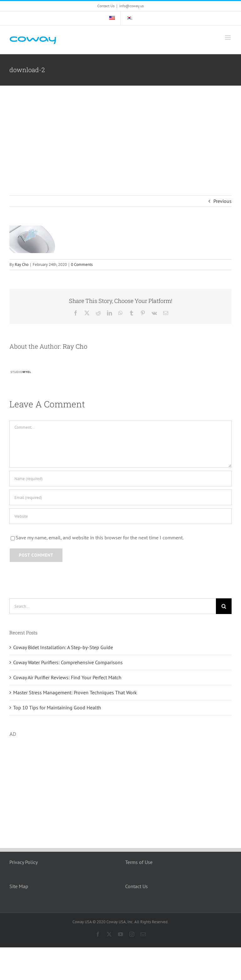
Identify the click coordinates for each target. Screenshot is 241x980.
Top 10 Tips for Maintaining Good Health (57, 707)
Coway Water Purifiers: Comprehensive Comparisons (68, 662)
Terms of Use (139, 862)
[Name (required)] (120, 479)
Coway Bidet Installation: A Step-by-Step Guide (63, 647)
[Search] (224, 606)
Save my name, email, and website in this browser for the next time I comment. (100, 538)
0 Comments (82, 265)
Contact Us (137, 886)
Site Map (19, 886)
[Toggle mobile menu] (228, 37)
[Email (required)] (120, 497)
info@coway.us (131, 6)
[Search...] (113, 606)
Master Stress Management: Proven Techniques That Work (75, 692)
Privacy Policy (24, 862)
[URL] (120, 516)
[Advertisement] (120, 133)
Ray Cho (22, 265)
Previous (222, 201)
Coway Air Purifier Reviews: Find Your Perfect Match (67, 677)
